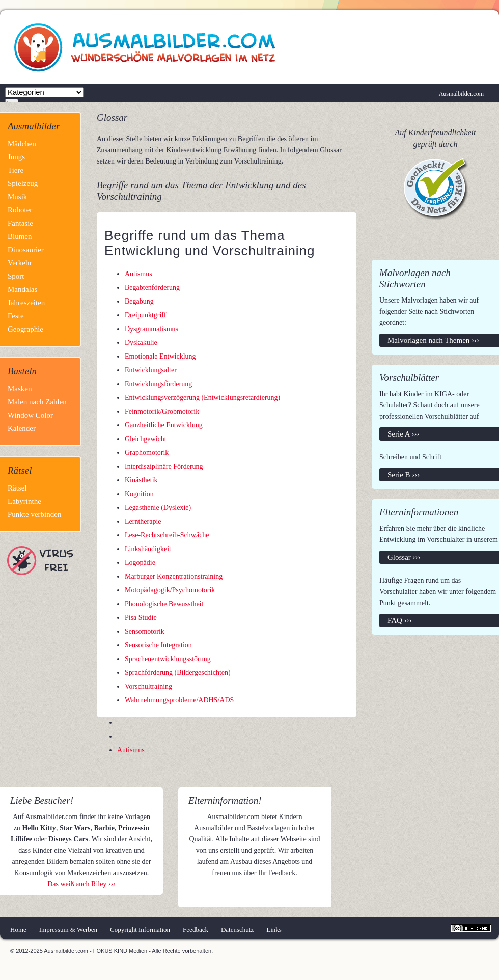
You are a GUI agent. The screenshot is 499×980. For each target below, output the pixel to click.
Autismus (138, 274)
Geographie (25, 329)
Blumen (20, 236)
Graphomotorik (147, 453)
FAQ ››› (400, 620)
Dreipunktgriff (145, 315)
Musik (17, 197)
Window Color (30, 415)
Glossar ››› (404, 557)
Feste (16, 316)
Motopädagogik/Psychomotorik (170, 590)
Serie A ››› (403, 434)
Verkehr (20, 263)
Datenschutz (237, 929)
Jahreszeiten (26, 303)
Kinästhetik (141, 480)
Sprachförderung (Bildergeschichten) (178, 673)
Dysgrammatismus (151, 329)
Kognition (139, 494)
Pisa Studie (141, 618)
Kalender (22, 428)
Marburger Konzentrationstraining (174, 576)
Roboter (20, 210)
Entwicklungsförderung (158, 384)
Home (18, 929)
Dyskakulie (141, 343)
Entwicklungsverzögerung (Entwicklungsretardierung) (202, 398)
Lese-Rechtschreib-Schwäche (167, 535)
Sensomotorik (145, 631)
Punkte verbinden (34, 514)
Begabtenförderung (152, 288)
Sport (16, 276)
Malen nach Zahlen (37, 402)
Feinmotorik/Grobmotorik (162, 411)
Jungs (16, 157)
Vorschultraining (148, 686)
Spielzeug (23, 183)
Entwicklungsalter (151, 370)
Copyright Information (140, 929)
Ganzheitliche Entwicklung (164, 425)
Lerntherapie (143, 521)
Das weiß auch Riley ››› (81, 884)
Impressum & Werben (68, 929)
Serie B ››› (404, 475)
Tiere (16, 170)
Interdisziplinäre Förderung (164, 466)
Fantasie (20, 223)
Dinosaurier (26, 250)
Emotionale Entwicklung (160, 356)
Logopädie (140, 563)
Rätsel (17, 488)
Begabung (139, 301)
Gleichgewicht (146, 439)
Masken (20, 389)
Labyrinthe (24, 501)
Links (274, 929)
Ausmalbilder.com (461, 94)
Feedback (196, 929)
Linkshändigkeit (148, 549)
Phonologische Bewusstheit (164, 604)
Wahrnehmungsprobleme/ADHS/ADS (179, 700)
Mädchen (22, 144)
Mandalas (22, 289)
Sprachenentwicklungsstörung (168, 659)
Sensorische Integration (158, 645)
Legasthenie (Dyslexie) (158, 508)
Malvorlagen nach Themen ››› (433, 340)
